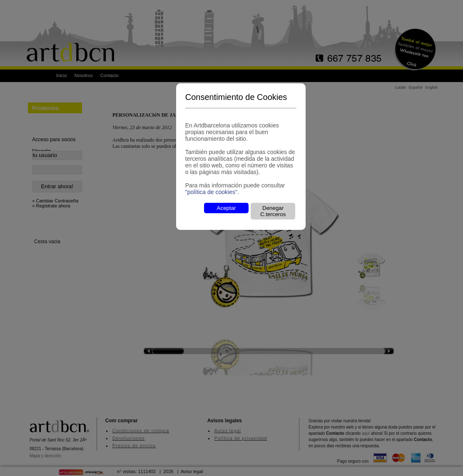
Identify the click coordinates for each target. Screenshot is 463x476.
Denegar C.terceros (273, 211)
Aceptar (227, 208)
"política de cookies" (211, 192)
